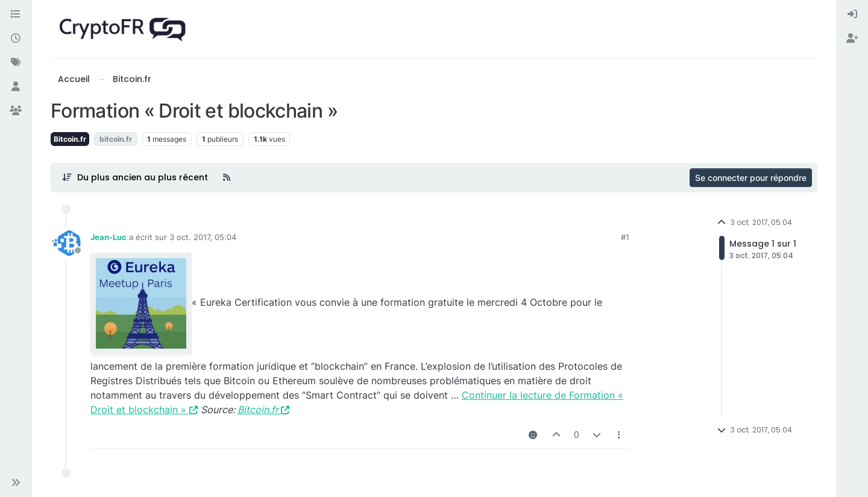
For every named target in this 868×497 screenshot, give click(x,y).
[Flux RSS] (227, 177)
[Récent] (16, 39)
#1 (625, 237)
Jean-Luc (108, 237)
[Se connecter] (852, 14)
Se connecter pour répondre (751, 178)
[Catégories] (16, 14)
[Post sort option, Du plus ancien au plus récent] (135, 177)
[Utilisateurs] (16, 87)
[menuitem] (852, 14)
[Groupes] (16, 111)
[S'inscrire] (852, 39)
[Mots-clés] (16, 63)
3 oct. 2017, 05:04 (203, 237)
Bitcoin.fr (70, 139)
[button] (16, 483)
